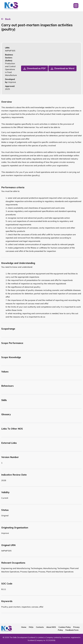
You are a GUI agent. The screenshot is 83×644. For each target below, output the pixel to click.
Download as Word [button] (64, 68)
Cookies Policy (65, 627)
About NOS (51, 627)
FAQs (31, 627)
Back (8, 19)
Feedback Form (72, 630)
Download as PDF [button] (36, 68)
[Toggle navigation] (76, 6)
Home (24, 627)
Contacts (40, 627)
